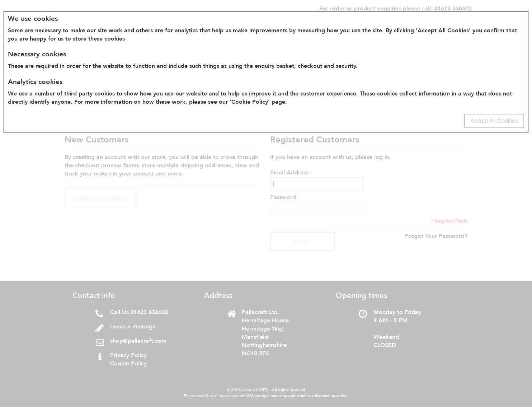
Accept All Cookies (494, 121)
